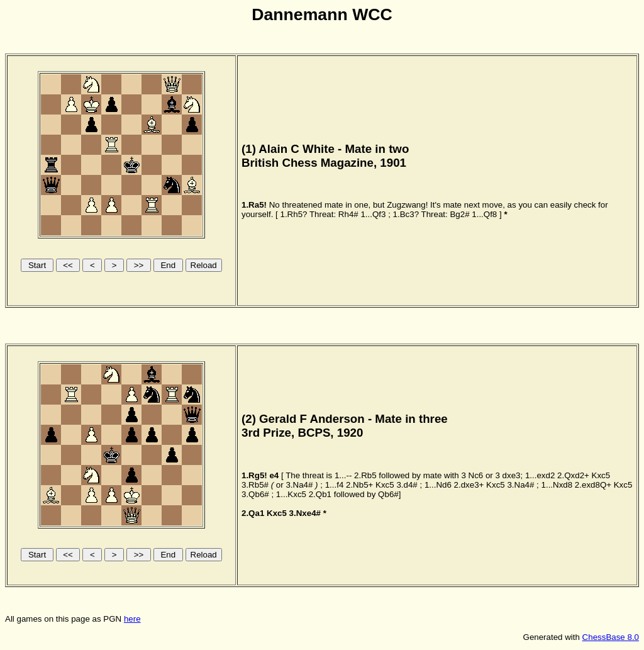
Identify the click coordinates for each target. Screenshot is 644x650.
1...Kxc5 (291, 494)
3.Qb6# (255, 494)
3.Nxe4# (305, 513)
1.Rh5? (293, 214)
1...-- (343, 475)
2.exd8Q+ (593, 485)
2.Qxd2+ (573, 475)
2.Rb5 (365, 475)
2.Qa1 (253, 513)
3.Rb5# (255, 485)
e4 (274, 475)
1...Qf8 (484, 214)
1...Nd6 (438, 485)
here (132, 619)
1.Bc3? (406, 214)
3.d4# (407, 485)
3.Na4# (299, 485)
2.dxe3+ (469, 485)
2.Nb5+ (359, 485)
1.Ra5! (254, 205)
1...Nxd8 (557, 485)
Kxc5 (601, 475)
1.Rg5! (254, 475)
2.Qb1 (320, 494)
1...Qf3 (373, 214)
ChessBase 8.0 (611, 637)
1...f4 (335, 485)
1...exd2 (540, 475)
